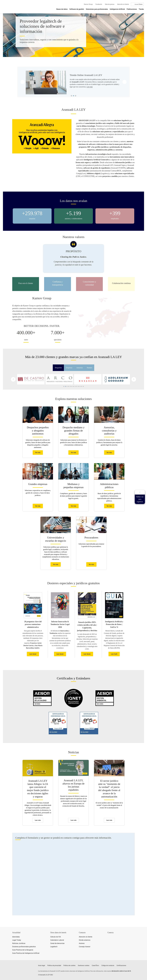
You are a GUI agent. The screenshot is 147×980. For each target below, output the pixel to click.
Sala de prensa (110, 4)
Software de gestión (77, 9)
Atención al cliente (123, 4)
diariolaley (16, 937)
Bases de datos (62, 9)
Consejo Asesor (85, 947)
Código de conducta (108, 965)
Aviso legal (41, 965)
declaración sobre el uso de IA (121, 971)
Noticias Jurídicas (19, 943)
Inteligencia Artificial (117, 9)
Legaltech (54, 947)
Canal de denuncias (57, 943)
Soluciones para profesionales (97, 9)
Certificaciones (121, 965)
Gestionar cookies (84, 965)
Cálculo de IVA (56, 937)
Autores (82, 943)
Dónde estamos (85, 940)
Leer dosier (33, 654)
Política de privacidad (54, 965)
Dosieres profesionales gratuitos (24, 947)
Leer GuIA (114, 654)
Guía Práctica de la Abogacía (23, 950)
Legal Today (17, 940)
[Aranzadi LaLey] (20, 967)
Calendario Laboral (57, 940)
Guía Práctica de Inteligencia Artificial (26, 953)
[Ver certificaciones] (117, 946)
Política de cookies (69, 965)
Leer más (90, 87)
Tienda (141, 9)
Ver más (38, 453)
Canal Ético (95, 965)
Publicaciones (132, 9)
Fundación (99, 4)
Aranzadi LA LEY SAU (46, 975)
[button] (134, 379)
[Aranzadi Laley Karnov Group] (10, 8)
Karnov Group (88, 4)
